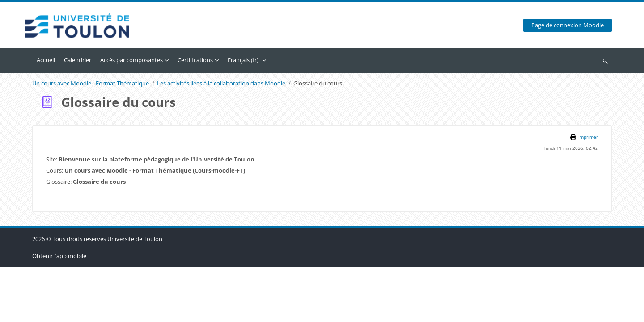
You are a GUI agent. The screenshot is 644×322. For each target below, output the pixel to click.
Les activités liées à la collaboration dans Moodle (221, 83)
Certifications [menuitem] (195, 60)
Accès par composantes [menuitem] (131, 60)
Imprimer (588, 137)
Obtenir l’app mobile (59, 310)
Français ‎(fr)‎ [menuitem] (243, 60)
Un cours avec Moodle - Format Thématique (91, 83)
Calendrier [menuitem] (78, 60)
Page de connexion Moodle (568, 25)
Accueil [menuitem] (46, 60)
